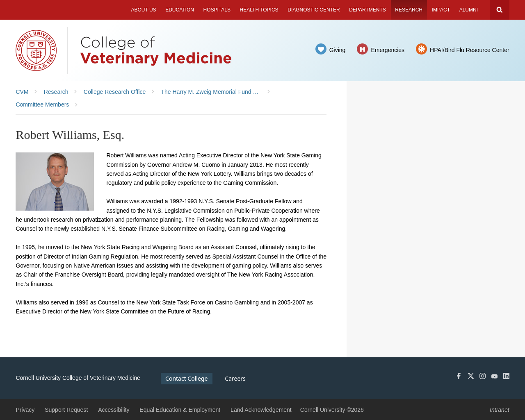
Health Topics (259, 10)
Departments (367, 10)
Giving (338, 50)
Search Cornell (500, 10)
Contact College (186, 378)
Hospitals (217, 10)
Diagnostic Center (314, 10)
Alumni (469, 10)
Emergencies (388, 50)
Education (180, 10)
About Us (143, 10)
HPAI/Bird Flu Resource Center (469, 50)
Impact (441, 10)
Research (409, 10)
